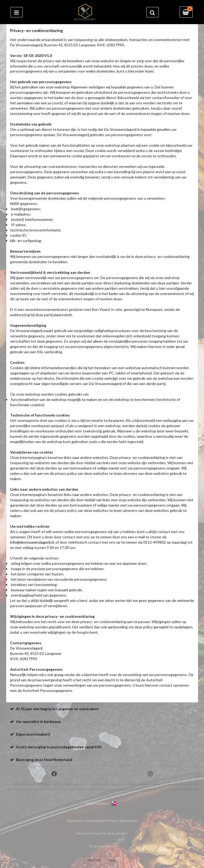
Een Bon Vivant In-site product (102, 833)
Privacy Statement (122, 820)
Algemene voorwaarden (86, 820)
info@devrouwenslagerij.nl (32, 542)
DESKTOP (94, 860)
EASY (113, 860)
